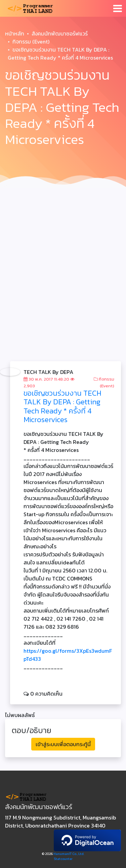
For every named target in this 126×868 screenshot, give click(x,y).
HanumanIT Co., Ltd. (69, 854)
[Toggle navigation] (118, 8)
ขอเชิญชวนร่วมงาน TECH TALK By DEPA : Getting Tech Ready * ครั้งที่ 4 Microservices (62, 406)
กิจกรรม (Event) (31, 42)
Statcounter (63, 859)
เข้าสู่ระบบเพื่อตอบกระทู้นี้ (63, 744)
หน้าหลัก (15, 33)
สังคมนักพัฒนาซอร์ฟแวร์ (60, 33)
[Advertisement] (63, 257)
